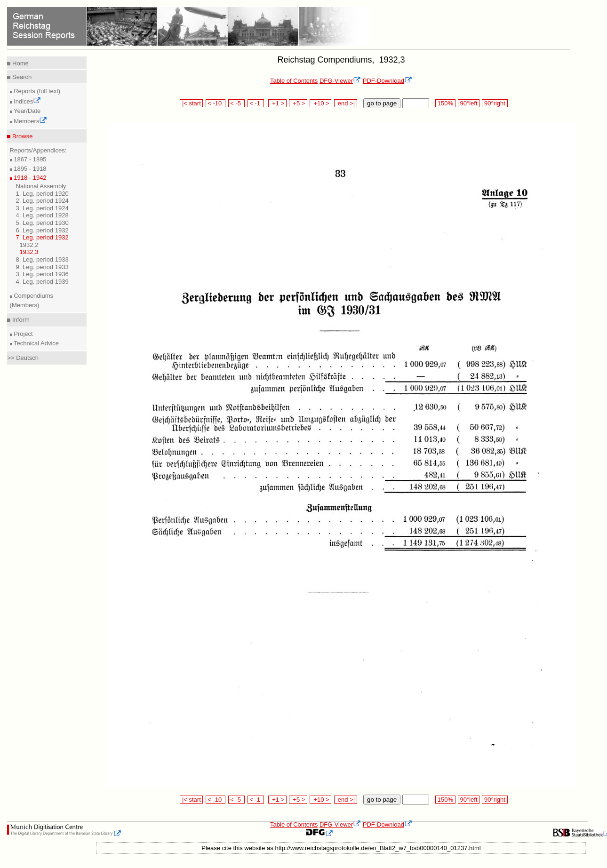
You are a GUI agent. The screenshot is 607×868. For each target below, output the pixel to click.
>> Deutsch (23, 358)
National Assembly (41, 186)
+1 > (277, 103)
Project (23, 334)
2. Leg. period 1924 (42, 201)
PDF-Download (387, 81)
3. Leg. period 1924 (42, 208)
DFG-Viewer (340, 81)
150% (445, 103)
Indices (27, 101)
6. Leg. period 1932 (42, 230)
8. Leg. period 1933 (42, 259)
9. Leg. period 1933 (42, 267)
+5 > (298, 103)
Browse (21, 136)
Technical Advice (36, 343)
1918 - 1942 (29, 178)
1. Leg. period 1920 (42, 194)
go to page (382, 103)
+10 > (320, 103)
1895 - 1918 (29, 169)
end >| (346, 103)
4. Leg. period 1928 (42, 215)
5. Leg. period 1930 (42, 223)
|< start (191, 103)
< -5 (237, 103)
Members (30, 121)
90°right (495, 103)
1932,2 (29, 245)
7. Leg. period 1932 (42, 237)
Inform (20, 320)
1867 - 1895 (29, 159)
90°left (469, 103)
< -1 (256, 103)
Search (21, 77)
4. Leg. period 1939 (42, 282)
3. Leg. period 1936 (42, 274)
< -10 (216, 103)
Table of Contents (294, 81)
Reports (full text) (36, 91)
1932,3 (29, 252)
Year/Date (27, 111)
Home (19, 63)
